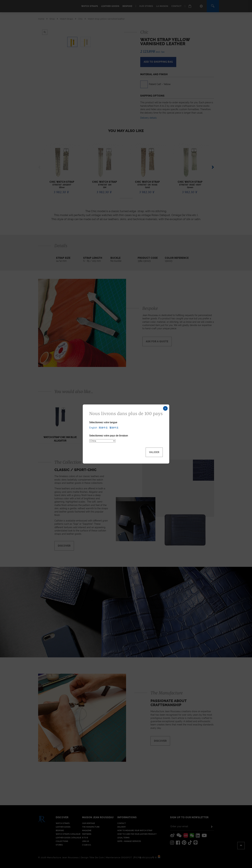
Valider (154, 452)
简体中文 (103, 428)
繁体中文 (114, 428)
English (93, 428)
